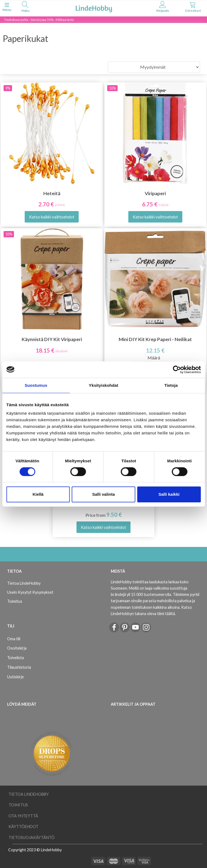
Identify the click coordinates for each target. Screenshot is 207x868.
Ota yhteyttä (23, 816)
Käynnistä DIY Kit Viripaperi (52, 339)
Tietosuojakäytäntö (32, 837)
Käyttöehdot (23, 827)
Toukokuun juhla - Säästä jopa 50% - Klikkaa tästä (39, 20)
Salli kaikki (169, 494)
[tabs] (25, 8)
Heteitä (52, 193)
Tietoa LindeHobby (24, 583)
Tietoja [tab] (171, 385)
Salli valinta (103, 494)
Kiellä (38, 494)
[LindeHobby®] (94, 8)
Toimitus (15, 601)
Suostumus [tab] (36, 385)
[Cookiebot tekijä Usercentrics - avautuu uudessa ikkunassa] (177, 370)
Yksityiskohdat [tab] (103, 385)
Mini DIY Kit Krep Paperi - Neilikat (155, 339)
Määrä (154, 358)
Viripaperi (155, 193)
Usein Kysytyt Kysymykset (30, 592)
